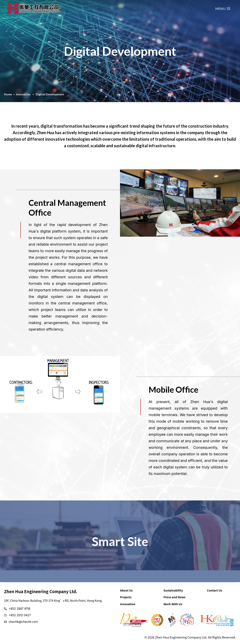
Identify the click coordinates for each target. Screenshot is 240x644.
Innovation (24, 94)
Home (8, 94)
